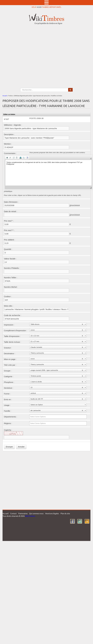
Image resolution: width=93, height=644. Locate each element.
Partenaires (23, 513)
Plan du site (65, 513)
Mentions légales (52, 513)
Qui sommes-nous (36, 513)
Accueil (5, 96)
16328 (39, 7)
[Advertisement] (27, 54)
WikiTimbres (30, 516)
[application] (48, 172)
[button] (7, 158)
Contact (13, 513)
